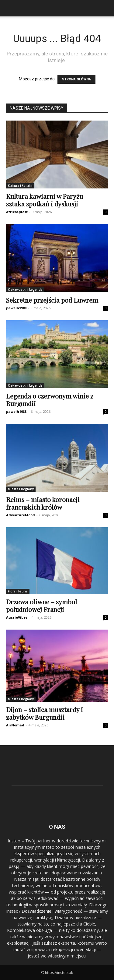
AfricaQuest (17, 212)
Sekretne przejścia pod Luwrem (52, 300)
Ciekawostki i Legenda (25, 290)
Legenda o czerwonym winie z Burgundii (50, 400)
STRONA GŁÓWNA (76, 79)
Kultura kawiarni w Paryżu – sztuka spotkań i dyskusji (47, 200)
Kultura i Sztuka (20, 186)
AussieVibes (17, 617)
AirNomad (15, 725)
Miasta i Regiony (21, 489)
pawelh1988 (16, 308)
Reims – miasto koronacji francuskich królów (43, 503)
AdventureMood (21, 515)
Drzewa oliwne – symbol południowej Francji (41, 605)
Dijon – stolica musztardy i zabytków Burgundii (45, 713)
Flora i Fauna (18, 591)
